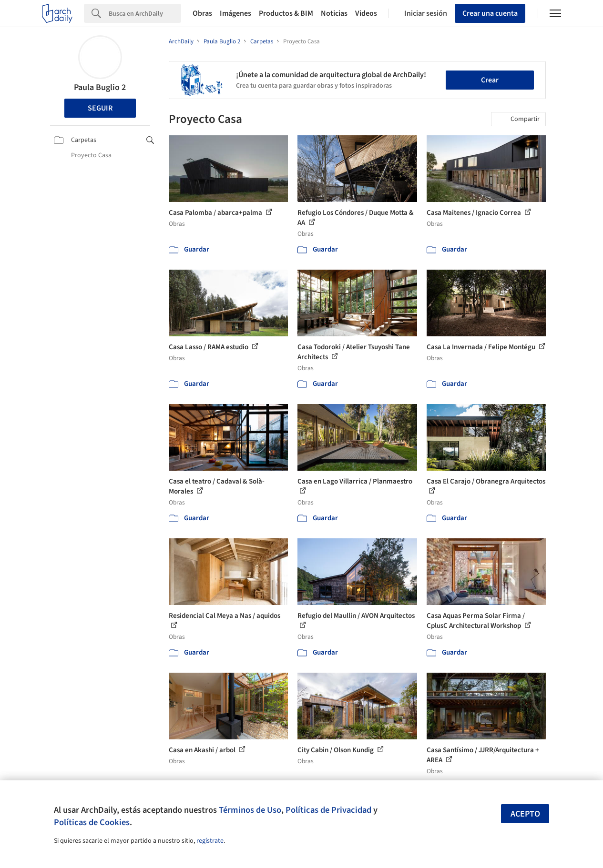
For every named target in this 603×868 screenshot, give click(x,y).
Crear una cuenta (490, 13)
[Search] (145, 13)
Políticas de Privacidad (328, 810)
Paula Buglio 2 (100, 87)
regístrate (210, 841)
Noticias (334, 13)
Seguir (100, 108)
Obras (202, 13)
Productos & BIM (286, 13)
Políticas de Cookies (92, 822)
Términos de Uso (250, 810)
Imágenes (235, 13)
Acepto (525, 814)
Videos (366, 13)
